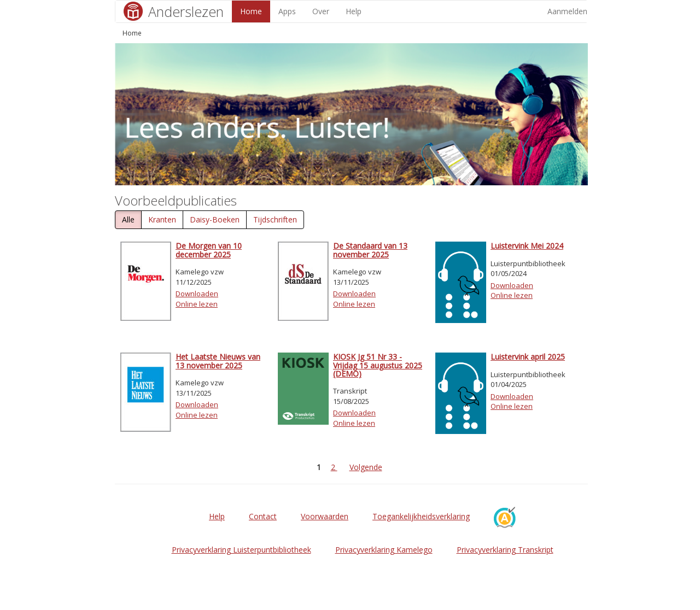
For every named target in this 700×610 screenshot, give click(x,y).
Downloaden (197, 294)
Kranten (162, 219)
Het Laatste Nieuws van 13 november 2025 (218, 361)
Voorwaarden (325, 516)
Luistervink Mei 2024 (527, 246)
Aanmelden (567, 11)
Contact (263, 516)
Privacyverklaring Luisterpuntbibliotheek (241, 550)
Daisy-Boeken (215, 219)
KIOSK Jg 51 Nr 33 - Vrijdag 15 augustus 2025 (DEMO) (378, 365)
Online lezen (197, 304)
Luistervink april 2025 (528, 357)
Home (251, 11)
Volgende (366, 467)
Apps (287, 11)
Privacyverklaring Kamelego (384, 550)
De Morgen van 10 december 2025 (209, 250)
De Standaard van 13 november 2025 (370, 250)
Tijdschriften (275, 219)
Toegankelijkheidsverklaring (421, 516)
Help (354, 11)
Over (321, 11)
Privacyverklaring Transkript (505, 550)
